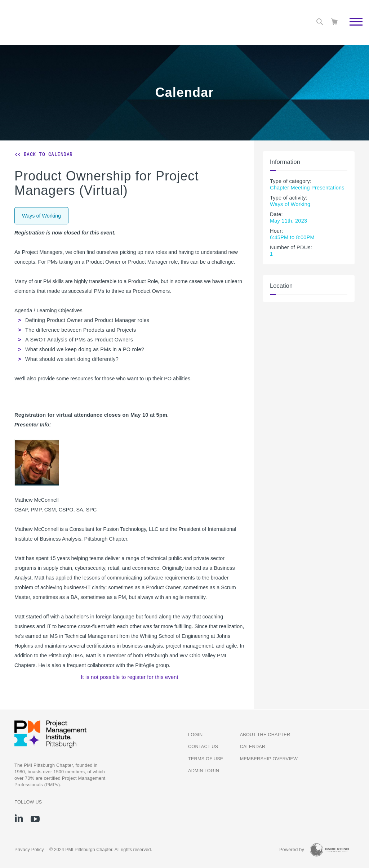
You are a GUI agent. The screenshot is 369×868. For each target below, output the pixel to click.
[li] (19, 818)
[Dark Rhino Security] (329, 850)
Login (195, 735)
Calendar (253, 747)
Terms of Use (206, 759)
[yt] (35, 819)
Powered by (292, 850)
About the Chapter (265, 735)
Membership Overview (269, 759)
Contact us (203, 747)
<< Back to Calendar (44, 154)
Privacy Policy (29, 850)
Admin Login (204, 771)
